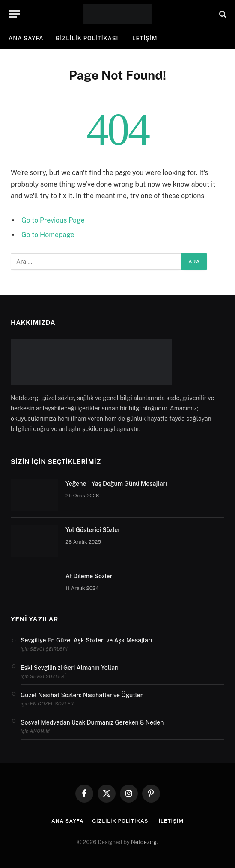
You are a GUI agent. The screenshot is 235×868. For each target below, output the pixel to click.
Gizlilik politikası (87, 38)
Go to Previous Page (53, 220)
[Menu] (14, 14)
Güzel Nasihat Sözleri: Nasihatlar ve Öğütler (82, 695)
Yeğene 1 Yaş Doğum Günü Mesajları (116, 484)
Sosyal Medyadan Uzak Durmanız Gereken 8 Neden (92, 722)
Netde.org (144, 842)
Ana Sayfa (26, 38)
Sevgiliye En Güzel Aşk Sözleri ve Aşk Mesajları (86, 640)
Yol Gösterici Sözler (93, 530)
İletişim (144, 38)
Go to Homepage (48, 235)
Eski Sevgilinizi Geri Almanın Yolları (70, 668)
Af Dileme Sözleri (90, 576)
